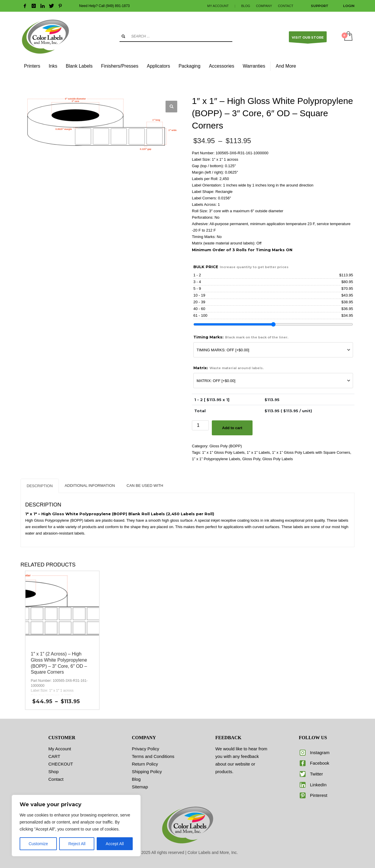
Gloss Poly (251, 459)
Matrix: (229, 368)
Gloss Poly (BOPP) (226, 446)
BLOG (246, 6)
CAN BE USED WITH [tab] (145, 486)
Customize (38, 844)
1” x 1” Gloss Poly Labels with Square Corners (311, 452)
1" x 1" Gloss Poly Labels (223, 452)
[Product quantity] (200, 425)
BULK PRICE (241, 267)
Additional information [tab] (90, 486)
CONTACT (286, 6)
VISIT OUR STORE (308, 39)
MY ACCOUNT (218, 6)
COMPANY (264, 6)
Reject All (77, 844)
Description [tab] (40, 486)
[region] (76, 826)
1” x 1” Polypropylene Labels (216, 459)
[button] (171, 107)
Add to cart (232, 428)
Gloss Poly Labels (277, 459)
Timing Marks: (241, 337)
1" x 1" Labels (258, 452)
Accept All (115, 844)
